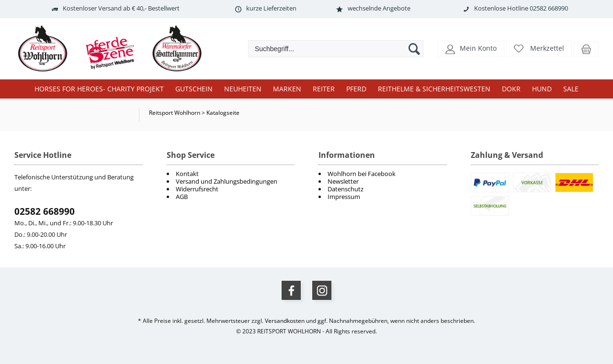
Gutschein (194, 89)
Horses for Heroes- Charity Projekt (99, 89)
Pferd (356, 89)
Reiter (324, 89)
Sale (571, 89)
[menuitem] (383, 174)
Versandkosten (285, 321)
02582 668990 (45, 211)
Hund (542, 89)
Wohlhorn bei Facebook (362, 174)
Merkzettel (547, 48)
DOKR (511, 89)
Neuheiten (243, 89)
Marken (287, 89)
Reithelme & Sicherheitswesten (434, 89)
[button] (471, 48)
